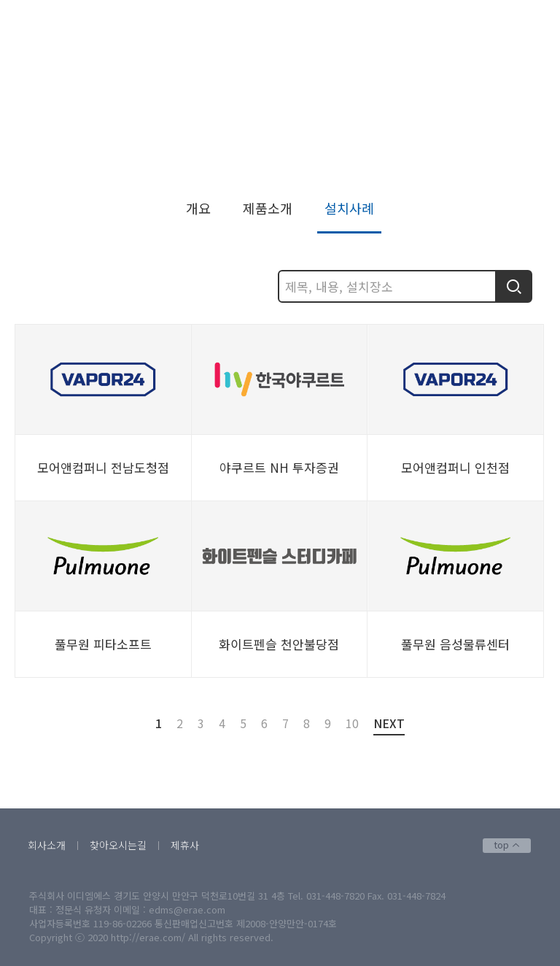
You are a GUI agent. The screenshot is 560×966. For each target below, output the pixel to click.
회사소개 (47, 845)
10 (352, 723)
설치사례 (512, 166)
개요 (198, 208)
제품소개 (268, 208)
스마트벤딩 (451, 166)
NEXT (389, 725)
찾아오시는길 (118, 845)
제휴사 (185, 845)
